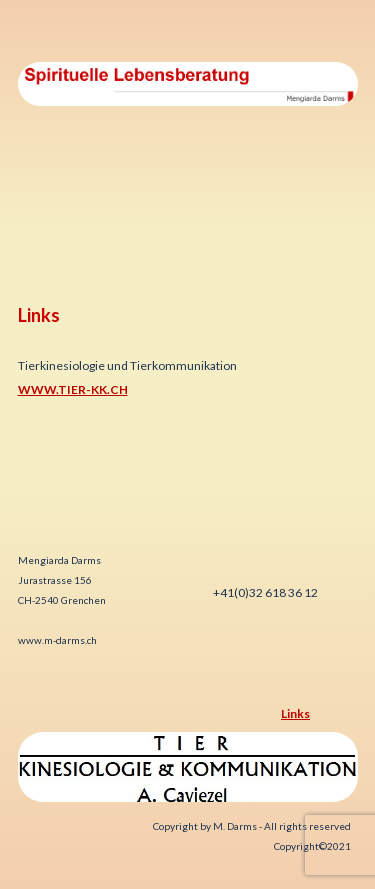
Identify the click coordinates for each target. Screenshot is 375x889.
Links (295, 713)
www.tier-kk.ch (73, 389)
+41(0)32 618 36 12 (264, 592)
